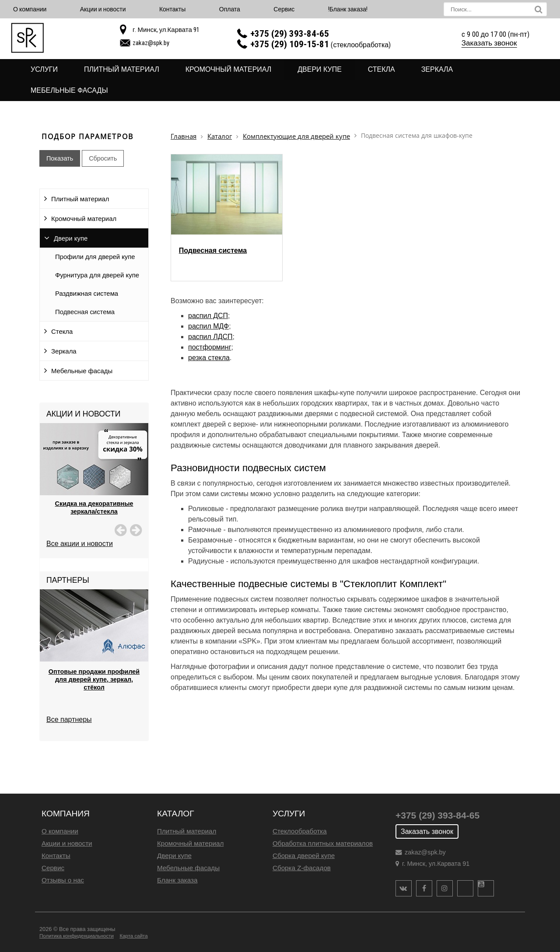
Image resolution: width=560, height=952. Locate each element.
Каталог (220, 136)
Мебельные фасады (69, 90)
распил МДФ (208, 326)
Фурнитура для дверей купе (97, 275)
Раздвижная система (87, 294)
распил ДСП (208, 316)
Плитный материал (122, 69)
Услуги (44, 69)
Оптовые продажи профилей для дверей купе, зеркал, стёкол (94, 679)
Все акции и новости (80, 544)
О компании (30, 9)
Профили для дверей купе (95, 257)
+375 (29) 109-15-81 (290, 44)
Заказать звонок (489, 43)
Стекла (381, 69)
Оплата (230, 9)
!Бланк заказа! (348, 9)
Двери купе (320, 69)
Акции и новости (103, 9)
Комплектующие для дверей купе (296, 136)
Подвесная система (85, 312)
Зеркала (437, 69)
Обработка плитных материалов (323, 843)
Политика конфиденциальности (77, 936)
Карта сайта (133, 936)
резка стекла (209, 358)
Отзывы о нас (63, 880)
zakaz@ (151, 43)
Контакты (172, 9)
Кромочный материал (229, 69)
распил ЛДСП (210, 337)
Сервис (284, 9)
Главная (184, 136)
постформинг (210, 347)
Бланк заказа (177, 880)
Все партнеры (69, 719)
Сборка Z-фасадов (302, 868)
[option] (94, 480)
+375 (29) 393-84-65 (290, 34)
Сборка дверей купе (304, 856)
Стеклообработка (300, 831)
